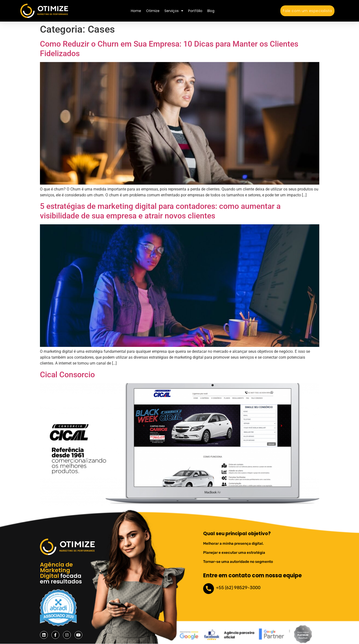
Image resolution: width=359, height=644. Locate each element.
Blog (211, 11)
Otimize (153, 11)
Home (136, 11)
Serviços (174, 11)
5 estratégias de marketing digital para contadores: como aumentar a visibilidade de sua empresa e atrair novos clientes (160, 211)
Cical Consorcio (67, 375)
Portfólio (195, 11)
